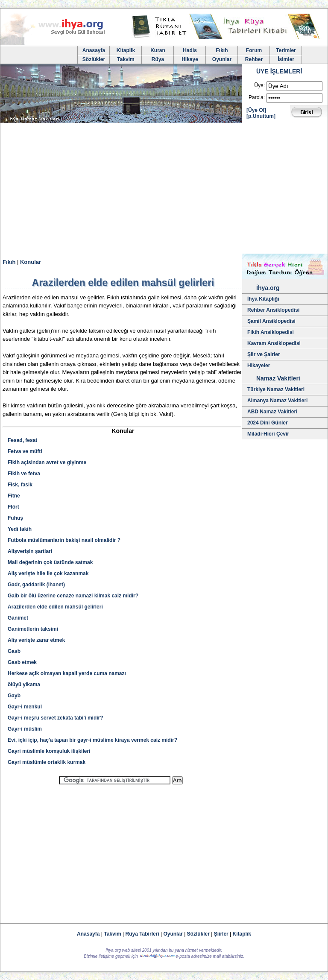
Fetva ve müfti (25, 451)
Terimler (286, 50)
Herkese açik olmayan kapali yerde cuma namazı (67, 673)
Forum (254, 50)
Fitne (14, 496)
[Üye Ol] (256, 110)
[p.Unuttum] (261, 116)
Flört (13, 507)
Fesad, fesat (22, 440)
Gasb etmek (22, 662)
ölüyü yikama (24, 685)
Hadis (190, 50)
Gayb (14, 696)
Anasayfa (94, 50)
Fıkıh (222, 50)
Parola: (257, 97)
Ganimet (18, 618)
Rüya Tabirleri (142, 934)
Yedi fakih (20, 529)
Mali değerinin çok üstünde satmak (50, 562)
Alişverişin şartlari (30, 551)
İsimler (286, 59)
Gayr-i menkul (25, 707)
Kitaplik (126, 50)
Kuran (158, 50)
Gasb (14, 651)
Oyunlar (222, 59)
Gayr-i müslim (25, 729)
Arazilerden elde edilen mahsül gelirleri (55, 607)
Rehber (254, 59)
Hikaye (190, 59)
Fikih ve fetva (24, 474)
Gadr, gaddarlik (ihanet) (36, 585)
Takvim (126, 59)
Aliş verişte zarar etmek (36, 640)
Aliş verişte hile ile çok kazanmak (48, 573)
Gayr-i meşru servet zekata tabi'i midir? (56, 718)
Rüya (158, 59)
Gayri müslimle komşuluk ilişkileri (49, 751)
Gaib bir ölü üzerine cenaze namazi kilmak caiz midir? (73, 596)
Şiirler (221, 934)
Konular (31, 262)
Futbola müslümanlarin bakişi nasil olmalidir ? (64, 540)
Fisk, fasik (20, 485)
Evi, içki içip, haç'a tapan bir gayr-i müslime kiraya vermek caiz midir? (92, 740)
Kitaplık (242, 934)
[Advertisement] (164, 190)
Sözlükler (94, 59)
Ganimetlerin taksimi (33, 629)
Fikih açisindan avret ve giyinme (47, 462)
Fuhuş (15, 518)
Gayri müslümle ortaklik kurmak (47, 762)
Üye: (259, 85)
